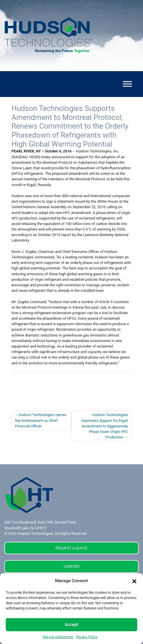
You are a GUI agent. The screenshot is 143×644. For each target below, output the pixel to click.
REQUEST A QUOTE (71, 548)
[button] (134, 581)
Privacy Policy (87, 637)
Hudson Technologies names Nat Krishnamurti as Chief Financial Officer (41, 420)
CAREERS (72, 566)
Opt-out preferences (58, 637)
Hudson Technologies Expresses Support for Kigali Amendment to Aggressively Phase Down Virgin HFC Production (105, 426)
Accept (71, 625)
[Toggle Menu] (127, 84)
